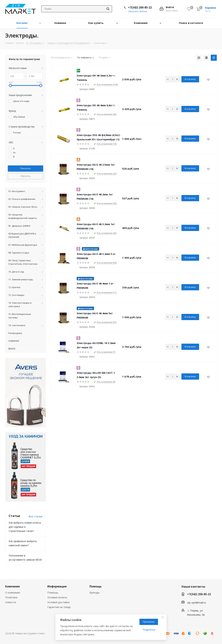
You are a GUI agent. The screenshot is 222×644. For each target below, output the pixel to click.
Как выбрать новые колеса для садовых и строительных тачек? (25, 527)
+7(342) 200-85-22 (140, 7)
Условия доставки (58, 602)
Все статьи (35, 516)
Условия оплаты (57, 597)
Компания (12, 586)
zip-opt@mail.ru (197, 602)
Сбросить (26, 176)
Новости (11, 602)
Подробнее (149, 630)
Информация (57, 586)
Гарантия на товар (59, 607)
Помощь (53, 592)
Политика (11, 597)
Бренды (95, 592)
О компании (13, 592)
